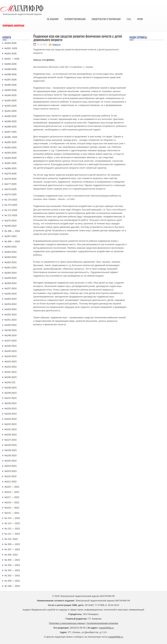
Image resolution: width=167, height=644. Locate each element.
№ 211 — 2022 (12, 534)
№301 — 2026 (12, 59)
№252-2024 (11, 315)
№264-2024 (11, 252)
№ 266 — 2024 (12, 241)
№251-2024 (11, 320)
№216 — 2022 (12, 508)
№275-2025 (11, 194)
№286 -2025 (11, 137)
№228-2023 (11, 450)
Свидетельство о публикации (106, 19)
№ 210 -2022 (11, 539)
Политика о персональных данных (67, 623)
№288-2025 (11, 127)
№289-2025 (11, 121)
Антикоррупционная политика (103, 623)
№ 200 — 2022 (12, 581)
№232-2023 (11, 424)
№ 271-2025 (11, 210)
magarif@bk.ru (106, 628)
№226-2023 (11, 455)
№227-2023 (11, 440)
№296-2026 (11, 85)
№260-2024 (11, 273)
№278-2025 (11, 179)
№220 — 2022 (12, 487)
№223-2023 (11, 471)
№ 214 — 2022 (12, 518)
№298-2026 (11, 74)
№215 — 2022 (12, 513)
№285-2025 (11, 142)
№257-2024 (11, 288)
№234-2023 (11, 414)
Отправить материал (13, 26)
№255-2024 (11, 299)
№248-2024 (11, 335)
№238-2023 (11, 393)
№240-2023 (11, 377)
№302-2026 (11, 54)
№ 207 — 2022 (12, 549)
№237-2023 (11, 398)
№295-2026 (11, 90)
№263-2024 (11, 257)
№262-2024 (11, 262)
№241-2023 (11, 372)
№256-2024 (11, 294)
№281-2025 (11, 163)
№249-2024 (11, 330)
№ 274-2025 (11, 200)
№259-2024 (11, 278)
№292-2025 (11, 106)
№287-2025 (11, 132)
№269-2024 (11, 226)
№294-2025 (11, 95)
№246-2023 (11, 346)
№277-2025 (11, 184)
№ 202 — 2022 (12, 576)
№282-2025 (11, 158)
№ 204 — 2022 (12, 565)
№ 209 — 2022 (12, 544)
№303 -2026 (11, 48)
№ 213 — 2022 (12, 523)
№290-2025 (11, 116)
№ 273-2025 (11, 205)
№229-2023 (11, 445)
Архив (140, 19)
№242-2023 (11, 367)
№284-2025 (11, 147)
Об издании (53, 19)
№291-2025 (11, 111)
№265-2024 (11, 247)
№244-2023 (11, 356)
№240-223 (10, 382)
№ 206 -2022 (11, 555)
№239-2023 (11, 388)
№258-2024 (11, 283)
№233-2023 (11, 419)
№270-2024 (11, 221)
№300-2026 (11, 64)
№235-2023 (11, 408)
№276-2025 (11, 189)
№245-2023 (11, 351)
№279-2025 (11, 174)
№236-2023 (11, 403)
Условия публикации (75, 19)
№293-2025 (11, 100)
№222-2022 (11, 476)
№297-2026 (11, 80)
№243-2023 (11, 361)
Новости (56, 45)
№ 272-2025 (11, 215)
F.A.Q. (129, 19)
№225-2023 (11, 461)
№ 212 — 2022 (12, 529)
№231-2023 (11, 429)
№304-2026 (11, 43)
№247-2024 (11, 341)
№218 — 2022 (12, 502)
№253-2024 (11, 309)
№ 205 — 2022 (12, 560)
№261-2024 (11, 268)
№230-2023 (11, 435)
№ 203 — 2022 (12, 570)
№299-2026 (11, 69)
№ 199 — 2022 (12, 586)
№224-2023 (11, 466)
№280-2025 (11, 168)
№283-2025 (11, 153)
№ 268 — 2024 (12, 231)
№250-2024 (11, 325)
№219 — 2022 (12, 492)
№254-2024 (11, 304)
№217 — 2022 (12, 497)
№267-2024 (11, 236)
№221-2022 (11, 482)
